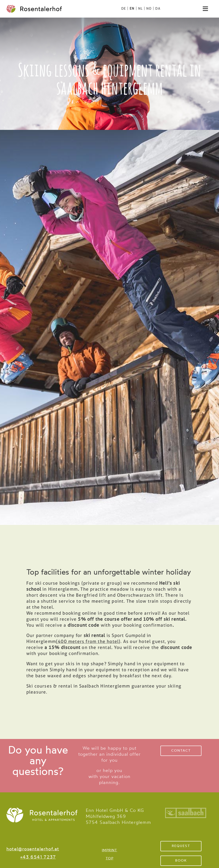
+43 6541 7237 (38, 857)
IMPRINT (109, 850)
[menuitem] (124, 8)
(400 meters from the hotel (87, 641)
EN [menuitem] (132, 8)
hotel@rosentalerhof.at (33, 849)
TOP (109, 859)
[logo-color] (34, 7)
